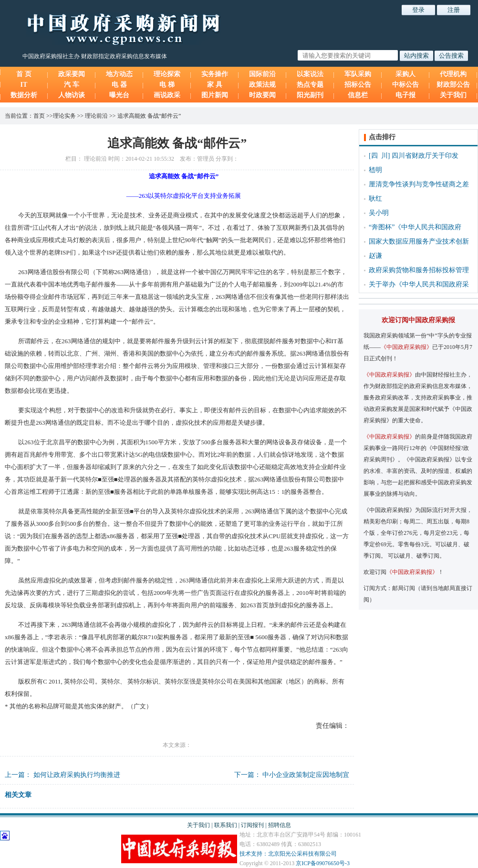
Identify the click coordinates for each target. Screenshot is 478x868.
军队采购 (358, 74)
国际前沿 (262, 74)
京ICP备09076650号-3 (323, 863)
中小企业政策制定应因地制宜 (306, 775)
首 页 (24, 74)
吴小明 (379, 213)
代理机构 (453, 74)
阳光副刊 (310, 95)
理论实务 (64, 116)
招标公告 (358, 85)
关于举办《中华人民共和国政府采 (419, 284)
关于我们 (453, 95)
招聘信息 (280, 825)
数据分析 (24, 95)
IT (24, 85)
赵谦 (375, 256)
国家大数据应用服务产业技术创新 (419, 241)
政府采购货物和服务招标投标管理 (419, 270)
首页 (39, 116)
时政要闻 (262, 95)
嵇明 (375, 170)
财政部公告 (453, 85)
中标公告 (405, 85)
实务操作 (215, 74)
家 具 (215, 85)
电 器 (119, 85)
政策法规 (262, 85)
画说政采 (167, 95)
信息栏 (358, 95)
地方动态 (119, 74)
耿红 (375, 199)
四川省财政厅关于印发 (425, 156)
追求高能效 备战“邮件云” (149, 116)
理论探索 (167, 74)
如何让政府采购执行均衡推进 (77, 775)
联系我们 (226, 825)
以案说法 (310, 74)
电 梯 (167, 85)
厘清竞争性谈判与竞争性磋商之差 (419, 184)
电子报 (405, 95)
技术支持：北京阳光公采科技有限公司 (288, 854)
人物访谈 (72, 95)
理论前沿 (96, 116)
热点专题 (310, 85)
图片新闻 (215, 95)
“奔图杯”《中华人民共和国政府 (415, 227)
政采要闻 (72, 74)
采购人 (405, 74)
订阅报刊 (252, 825)
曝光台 (119, 95)
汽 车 (72, 85)
